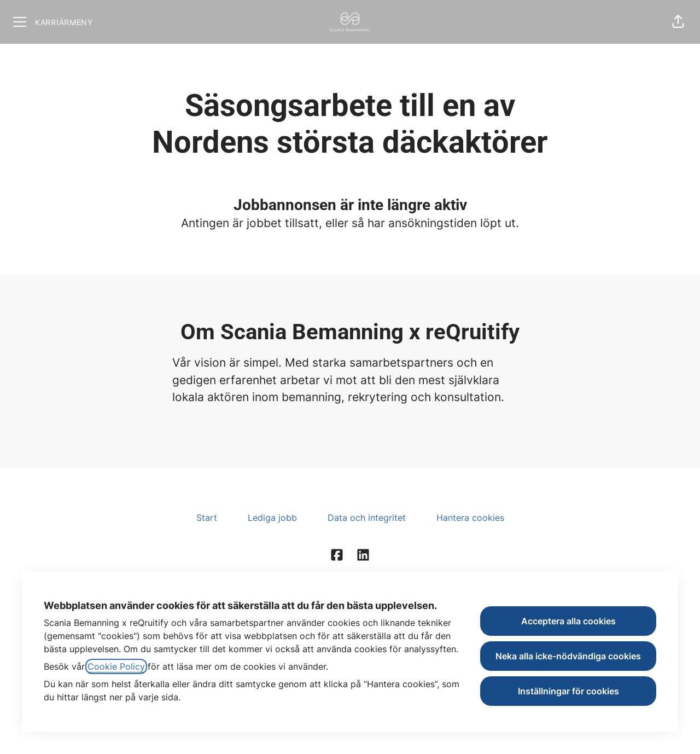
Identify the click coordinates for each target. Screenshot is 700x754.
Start (207, 518)
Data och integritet (367, 518)
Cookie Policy (116, 666)
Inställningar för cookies (568, 691)
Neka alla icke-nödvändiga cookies (568, 656)
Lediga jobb (272, 518)
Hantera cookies (470, 518)
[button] (678, 22)
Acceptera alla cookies (568, 621)
